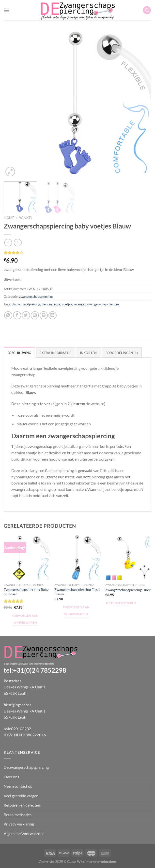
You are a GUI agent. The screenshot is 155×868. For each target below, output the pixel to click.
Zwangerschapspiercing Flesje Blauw (77, 592)
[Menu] (7, 10)
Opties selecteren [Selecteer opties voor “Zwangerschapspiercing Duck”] (121, 603)
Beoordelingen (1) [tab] (122, 353)
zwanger (79, 304)
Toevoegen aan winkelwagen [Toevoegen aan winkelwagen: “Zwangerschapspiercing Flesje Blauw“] (76, 611)
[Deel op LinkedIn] (53, 315)
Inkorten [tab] (88, 353)
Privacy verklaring (19, 824)
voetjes (67, 304)
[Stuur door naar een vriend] (35, 315)
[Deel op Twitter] (26, 315)
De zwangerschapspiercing (26, 767)
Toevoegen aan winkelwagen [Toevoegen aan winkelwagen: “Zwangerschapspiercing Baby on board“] (25, 619)
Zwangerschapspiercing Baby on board (26, 592)
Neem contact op (18, 786)
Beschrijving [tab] (19, 353)
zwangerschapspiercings (36, 297)
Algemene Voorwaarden (24, 833)
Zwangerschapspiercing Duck (128, 590)
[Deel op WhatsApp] (8, 315)
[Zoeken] (147, 10)
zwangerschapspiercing (103, 304)
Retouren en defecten (22, 805)
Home (9, 218)
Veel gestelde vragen (21, 796)
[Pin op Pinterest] (44, 315)
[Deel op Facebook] (17, 315)
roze (57, 304)
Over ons (11, 777)
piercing (47, 304)
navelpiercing (31, 304)
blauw (16, 304)
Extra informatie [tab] (55, 353)
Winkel (26, 218)
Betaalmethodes (18, 815)
